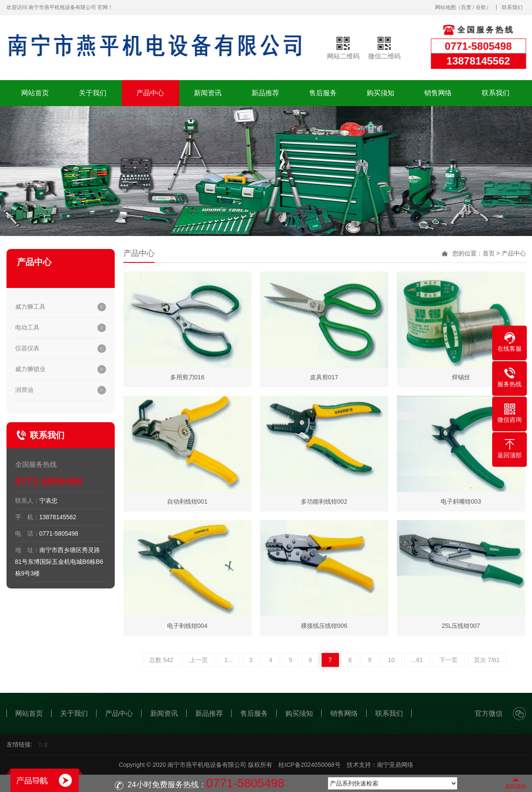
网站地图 (445, 7)
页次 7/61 (487, 660)
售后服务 (323, 93)
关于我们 (93, 93)
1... (228, 660)
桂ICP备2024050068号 (309, 765)
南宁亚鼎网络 (395, 765)
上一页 (199, 660)
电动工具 (27, 327)
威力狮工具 (30, 307)
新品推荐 (265, 93)
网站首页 (35, 93)
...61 (417, 660)
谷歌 (481, 7)
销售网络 (438, 93)
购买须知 (380, 93)
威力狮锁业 (30, 369)
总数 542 (161, 660)
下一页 (448, 660)
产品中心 (150, 93)
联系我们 (512, 7)
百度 (466, 7)
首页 (489, 253)
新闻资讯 (208, 93)
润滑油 (24, 390)
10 (391, 660)
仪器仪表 (27, 348)
